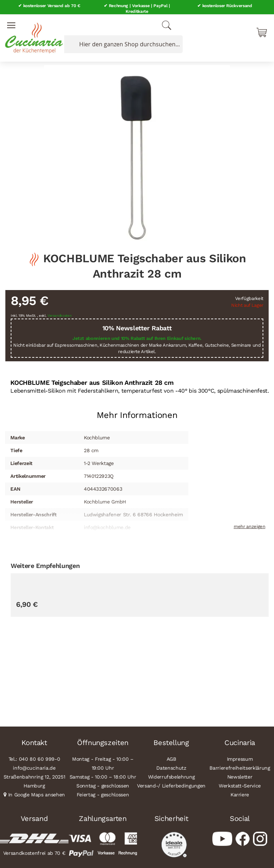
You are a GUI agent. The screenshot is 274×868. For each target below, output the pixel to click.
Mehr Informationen (137, 414)
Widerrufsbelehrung (171, 776)
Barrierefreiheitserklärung (240, 768)
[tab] (137, 412)
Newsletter (240, 776)
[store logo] (32, 36)
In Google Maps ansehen (37, 794)
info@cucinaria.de (34, 768)
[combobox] (122, 44)
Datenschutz (171, 768)
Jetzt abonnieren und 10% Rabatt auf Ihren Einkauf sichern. (137, 338)
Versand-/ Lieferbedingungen (171, 785)
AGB (171, 759)
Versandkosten (60, 315)
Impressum (240, 759)
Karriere (240, 794)
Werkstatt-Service (240, 785)
